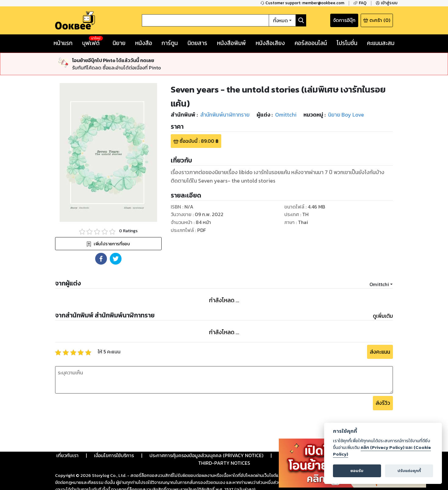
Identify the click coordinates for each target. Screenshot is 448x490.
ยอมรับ (357, 471)
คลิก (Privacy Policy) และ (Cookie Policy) (382, 451)
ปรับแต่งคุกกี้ (409, 471)
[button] (101, 259)
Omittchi (379, 284)
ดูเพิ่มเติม (383, 316)
